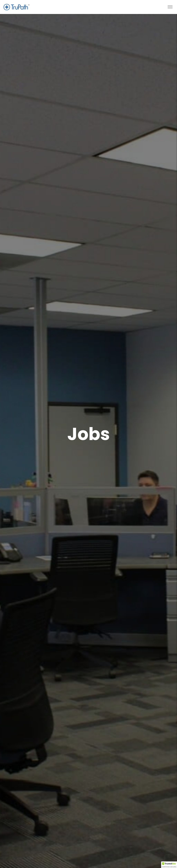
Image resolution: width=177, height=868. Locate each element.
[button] (169, 865)
